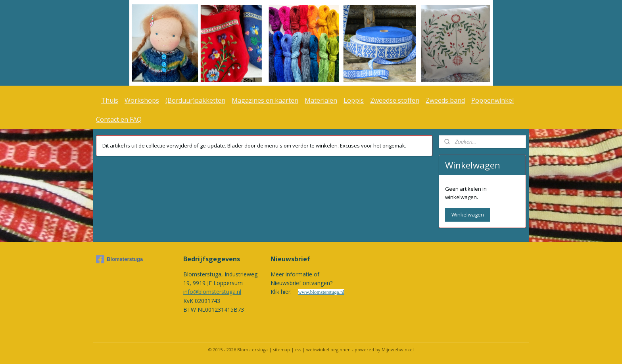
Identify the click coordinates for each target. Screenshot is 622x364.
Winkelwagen (468, 215)
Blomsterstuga (119, 259)
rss (298, 350)
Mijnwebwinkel (398, 350)
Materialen (321, 100)
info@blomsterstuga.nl (212, 292)
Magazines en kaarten (265, 100)
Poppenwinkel (492, 100)
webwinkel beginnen (328, 350)
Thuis (110, 100)
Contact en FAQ (119, 119)
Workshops (142, 100)
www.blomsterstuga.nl (321, 292)
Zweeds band (445, 100)
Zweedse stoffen (395, 100)
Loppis (354, 100)
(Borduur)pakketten (195, 100)
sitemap (281, 350)
